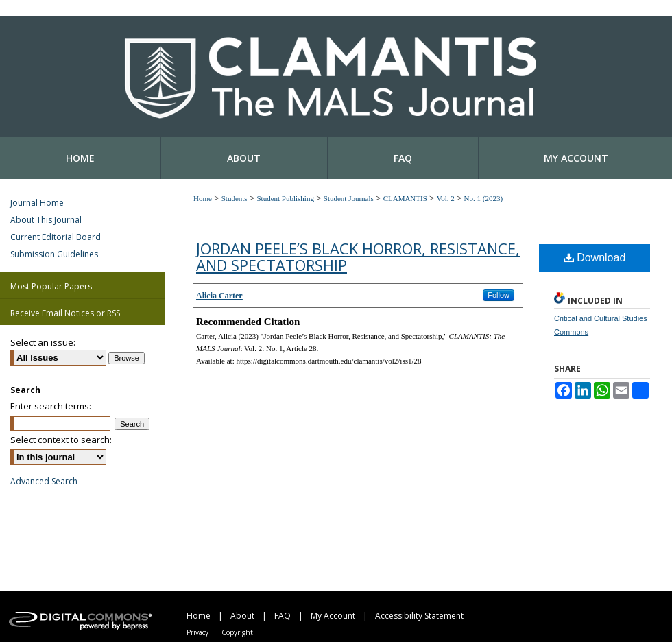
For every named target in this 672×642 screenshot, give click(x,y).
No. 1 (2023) (484, 198)
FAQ (283, 616)
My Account (333, 616)
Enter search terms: (51, 406)
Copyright (237, 632)
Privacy (197, 632)
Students (235, 198)
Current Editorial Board (56, 237)
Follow (499, 295)
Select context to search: (61, 440)
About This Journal (46, 220)
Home (203, 198)
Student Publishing (285, 198)
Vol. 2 (446, 198)
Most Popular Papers (51, 286)
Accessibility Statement (419, 616)
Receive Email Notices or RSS (65, 313)
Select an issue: (43, 342)
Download (595, 258)
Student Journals (349, 198)
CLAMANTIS (405, 198)
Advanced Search (44, 481)
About (242, 616)
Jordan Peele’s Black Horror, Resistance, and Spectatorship (358, 257)
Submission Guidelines (54, 254)
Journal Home (37, 203)
